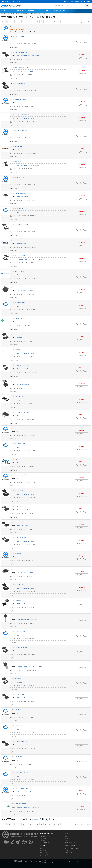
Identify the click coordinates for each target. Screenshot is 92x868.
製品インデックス (17, 11)
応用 (40, 11)
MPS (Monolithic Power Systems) (26, 792)
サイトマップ (44, 855)
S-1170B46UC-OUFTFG (22, 538)
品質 (41, 848)
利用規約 (67, 840)
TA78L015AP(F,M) (20, 616)
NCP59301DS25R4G (21, 52)
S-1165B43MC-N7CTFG (22, 365)
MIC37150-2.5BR (20, 287)
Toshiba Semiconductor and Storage (27, 620)
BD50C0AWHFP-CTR (21, 381)
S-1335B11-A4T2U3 (21, 491)
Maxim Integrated (21, 322)
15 (58, 21)
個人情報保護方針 (70, 843)
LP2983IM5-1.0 (19, 726)
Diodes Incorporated (22, 197)
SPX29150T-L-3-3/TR (21, 741)
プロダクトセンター (15, 14)
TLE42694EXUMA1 (21, 256)
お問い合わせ (79, 1)
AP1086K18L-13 (20, 522)
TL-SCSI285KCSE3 (21, 99)
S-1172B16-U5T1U (21, 506)
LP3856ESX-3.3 (20, 710)
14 (54, 21)
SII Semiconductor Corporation (25, 87)
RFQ (48, 11)
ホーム (5, 11)
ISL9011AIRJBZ (20, 397)
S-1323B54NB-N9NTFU (22, 115)
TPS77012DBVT (20, 177)
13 (50, 21)
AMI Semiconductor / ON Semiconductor (28, 56)
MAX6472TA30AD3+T (21, 647)
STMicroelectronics (22, 463)
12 (46, 21)
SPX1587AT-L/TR (20, 240)
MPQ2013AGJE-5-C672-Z (23, 788)
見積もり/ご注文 (69, 1)
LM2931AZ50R (19, 459)
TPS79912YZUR (20, 303)
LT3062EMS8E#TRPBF (22, 224)
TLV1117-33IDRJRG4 (21, 130)
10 (38, 21)
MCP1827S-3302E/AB (21, 68)
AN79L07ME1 (19, 679)
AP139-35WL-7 (19, 271)
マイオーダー (69, 851)
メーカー (31, 11)
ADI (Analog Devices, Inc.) (24, 228)
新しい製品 (43, 851)
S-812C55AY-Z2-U (20, 350)
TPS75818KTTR (20, 553)
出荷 (66, 836)
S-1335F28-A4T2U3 (21, 83)
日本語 (88, 1)
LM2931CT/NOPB (17, 29)
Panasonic (19, 338)
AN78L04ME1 (19, 334)
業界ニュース (44, 853)
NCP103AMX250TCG (21, 804)
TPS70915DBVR (20, 444)
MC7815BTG (19, 162)
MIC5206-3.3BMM (20, 569)
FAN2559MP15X (20, 600)
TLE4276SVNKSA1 (21, 663)
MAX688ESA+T (20, 318)
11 (42, 21)
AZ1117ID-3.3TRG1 (21, 193)
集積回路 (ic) (26, 14)
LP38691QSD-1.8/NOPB (22, 475)
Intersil (18, 400)
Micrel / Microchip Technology (25, 71)
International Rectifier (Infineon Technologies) (29, 259)
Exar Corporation (21, 244)
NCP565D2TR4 (20, 694)
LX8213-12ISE (19, 146)
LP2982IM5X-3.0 (20, 632)
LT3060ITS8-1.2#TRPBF (22, 412)
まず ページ (4, 14)
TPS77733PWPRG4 (21, 209)
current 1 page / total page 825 (83, 22)
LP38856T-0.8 (19, 757)
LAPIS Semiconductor (23, 385)
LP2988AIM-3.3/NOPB (22, 773)
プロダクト (43, 838)
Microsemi (19, 150)
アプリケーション (45, 843)
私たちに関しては (60, 11)
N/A (17, 40)
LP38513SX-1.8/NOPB (22, 428)
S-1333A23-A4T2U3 (21, 585)
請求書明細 (68, 838)
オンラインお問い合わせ (72, 848)
